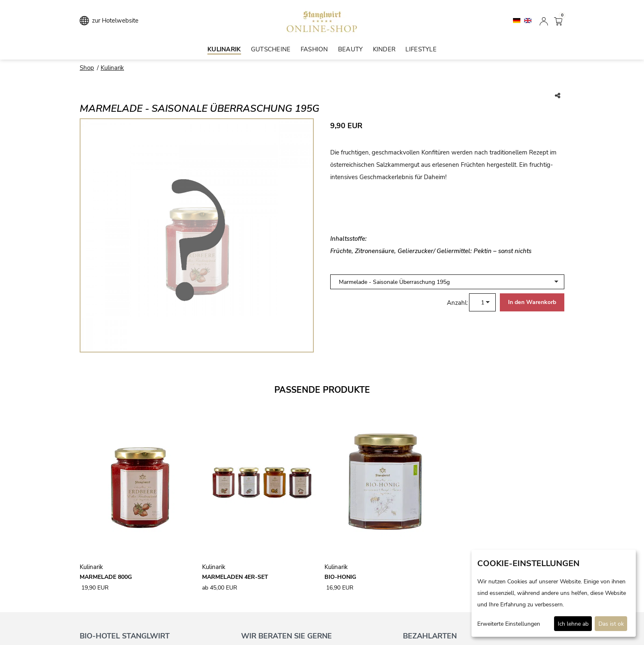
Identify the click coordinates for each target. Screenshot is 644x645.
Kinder (384, 49)
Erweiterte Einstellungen (509, 624)
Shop (87, 68)
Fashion (314, 49)
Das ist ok (611, 624)
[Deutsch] (517, 20)
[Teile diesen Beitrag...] (558, 96)
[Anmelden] (544, 21)
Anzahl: (457, 303)
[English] (528, 20)
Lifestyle (421, 49)
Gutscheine (271, 49)
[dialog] (554, 593)
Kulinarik (224, 49)
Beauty (351, 49)
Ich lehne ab (573, 624)
